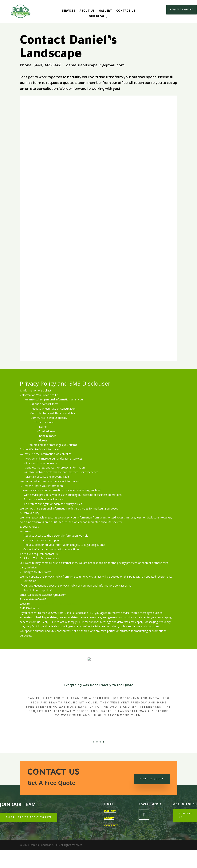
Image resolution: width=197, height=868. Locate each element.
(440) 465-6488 (47, 66)
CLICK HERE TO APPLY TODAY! (29, 817)
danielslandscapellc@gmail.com (95, 66)
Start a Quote (152, 779)
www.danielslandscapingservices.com (54, 604)
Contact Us (126, 11)
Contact (111, 825)
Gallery (106, 11)
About (109, 818)
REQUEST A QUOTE (181, 10)
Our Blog (97, 17)
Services (68, 11)
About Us (87, 11)
